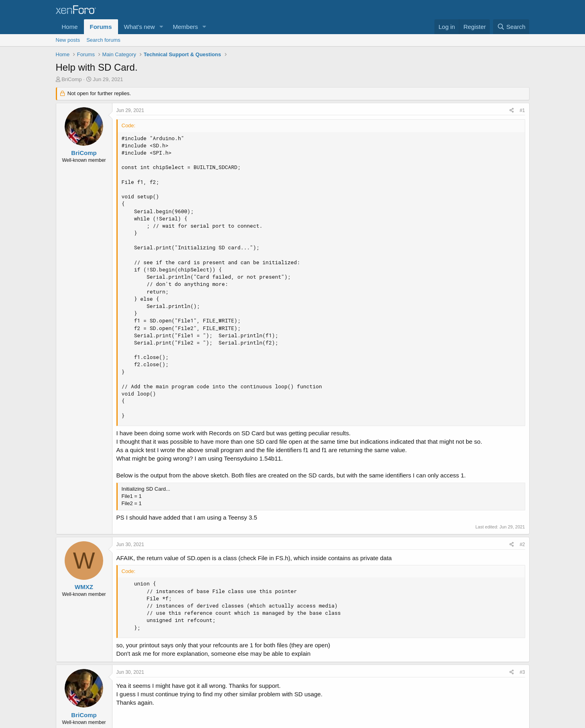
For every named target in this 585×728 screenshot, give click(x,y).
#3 (522, 672)
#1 (522, 110)
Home (70, 27)
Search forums (103, 40)
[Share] (512, 111)
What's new (140, 27)
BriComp (72, 79)
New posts (68, 40)
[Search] (511, 27)
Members (185, 27)
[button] (161, 27)
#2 (522, 544)
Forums (101, 27)
